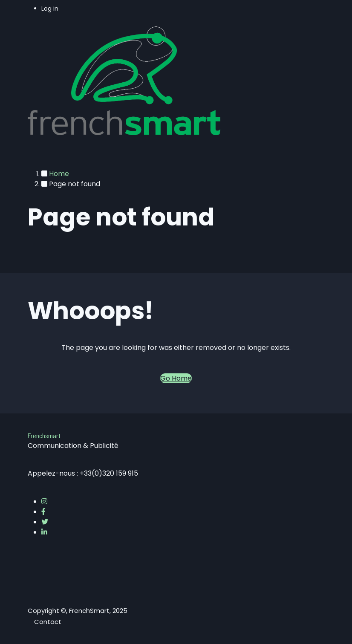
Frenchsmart (44, 435)
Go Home (176, 378)
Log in (50, 9)
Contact (48, 622)
